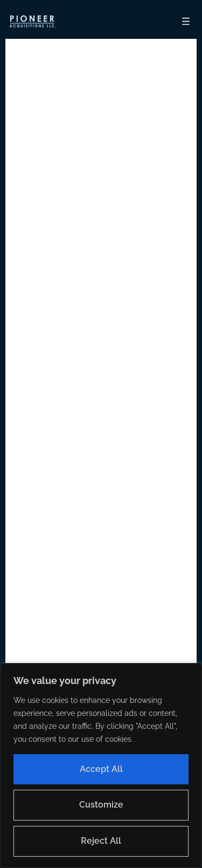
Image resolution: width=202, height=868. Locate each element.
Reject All (101, 841)
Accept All (101, 769)
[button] (32, 22)
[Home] (32, 22)
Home (129, 435)
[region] (101, 766)
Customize (101, 805)
